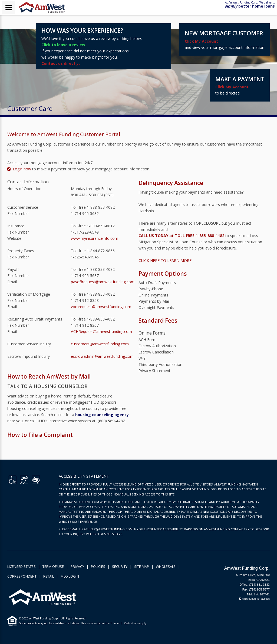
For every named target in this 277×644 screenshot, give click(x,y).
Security (120, 567)
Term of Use (53, 567)
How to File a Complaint (40, 435)
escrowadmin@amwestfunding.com (102, 356)
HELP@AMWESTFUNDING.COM (111, 529)
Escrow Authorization (157, 346)
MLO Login (70, 576)
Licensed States (22, 567)
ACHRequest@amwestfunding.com (101, 331)
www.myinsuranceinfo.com (95, 238)
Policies (98, 567)
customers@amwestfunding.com (100, 344)
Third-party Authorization (160, 364)
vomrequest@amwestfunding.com (101, 307)
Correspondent (22, 576)
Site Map (142, 567)
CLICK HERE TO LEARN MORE (165, 260)
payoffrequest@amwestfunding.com (103, 282)
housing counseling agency (102, 415)
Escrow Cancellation (156, 352)
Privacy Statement (154, 371)
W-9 (142, 358)
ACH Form (148, 340)
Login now (20, 169)
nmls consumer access (254, 599)
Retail (49, 576)
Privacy (77, 567)
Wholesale (166, 567)
